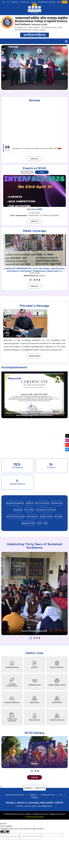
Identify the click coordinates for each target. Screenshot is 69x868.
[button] (31, 280)
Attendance (32, 516)
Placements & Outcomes (47, 2)
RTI (4, 2)
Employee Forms (48, 795)
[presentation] (5, 68)
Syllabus (29, 503)
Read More (34, 356)
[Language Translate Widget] (34, 11)
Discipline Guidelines (15, 503)
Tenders (33, 795)
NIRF (35, 5)
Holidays (34, 797)
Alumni (34, 2)
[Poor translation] (6, 832)
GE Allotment (57, 503)
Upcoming (27, 172)
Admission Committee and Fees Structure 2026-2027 (37, 151)
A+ (30, 7)
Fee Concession (42, 503)
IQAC (59, 2)
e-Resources (25, 2)
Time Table (29, 510)
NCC (40, 523)
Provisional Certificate (46, 510)
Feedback (18, 510)
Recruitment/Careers (15, 795)
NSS (46, 523)
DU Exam (59, 516)
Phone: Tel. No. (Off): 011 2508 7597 (34, 806)
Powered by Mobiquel (35, 817)
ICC (8, 2)
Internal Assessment (16, 516)
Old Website (34, 13)
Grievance (15, 2)
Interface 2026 (35, 209)
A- (37, 7)
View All (34, 159)
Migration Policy (29, 523)
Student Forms (46, 516)
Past (42, 172)
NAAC (65, 2)
